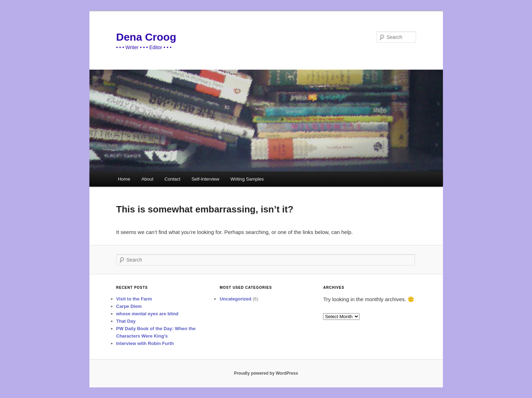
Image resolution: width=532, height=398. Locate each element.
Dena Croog (146, 37)
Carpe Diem (129, 306)
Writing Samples (247, 179)
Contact (172, 179)
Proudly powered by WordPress (266, 373)
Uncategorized (235, 299)
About (147, 179)
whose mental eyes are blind (147, 314)
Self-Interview (206, 179)
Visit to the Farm (134, 299)
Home (124, 179)
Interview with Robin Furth (145, 343)
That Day (126, 321)
